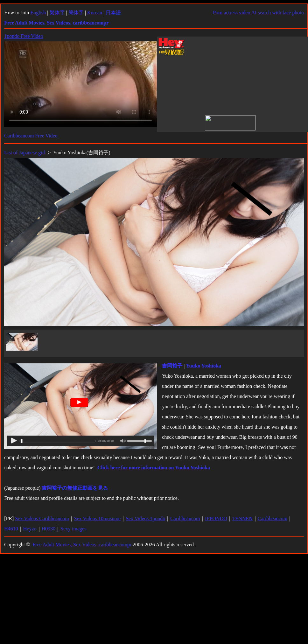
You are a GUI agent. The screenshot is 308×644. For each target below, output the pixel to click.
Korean (95, 13)
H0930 (49, 529)
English (38, 13)
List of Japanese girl (25, 153)
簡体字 (76, 13)
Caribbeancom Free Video (31, 136)
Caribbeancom (185, 518)
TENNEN (242, 518)
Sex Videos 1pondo (145, 518)
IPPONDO (216, 518)
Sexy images (73, 529)
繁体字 (57, 13)
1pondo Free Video (24, 36)
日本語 (113, 13)
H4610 (11, 529)
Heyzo (30, 529)
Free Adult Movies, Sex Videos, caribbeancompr (82, 545)
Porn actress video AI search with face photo (258, 13)
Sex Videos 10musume (97, 518)
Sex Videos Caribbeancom (42, 518)
